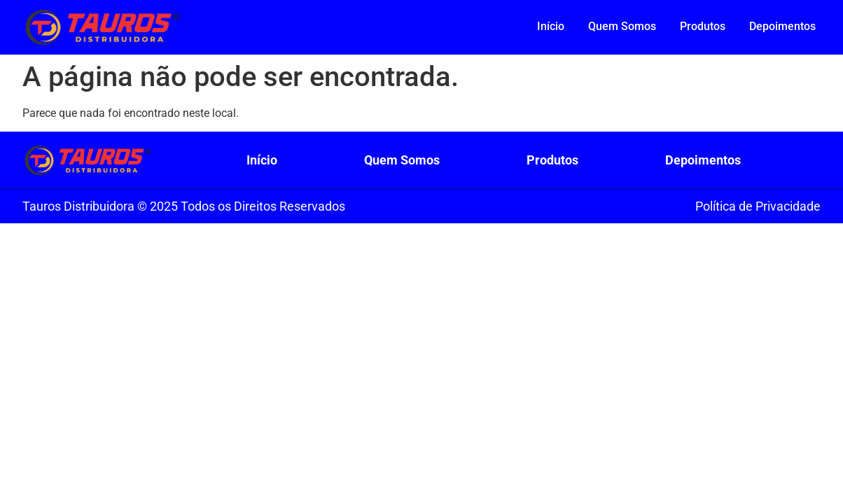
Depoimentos (782, 26)
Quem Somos (622, 26)
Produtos (703, 26)
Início (551, 26)
